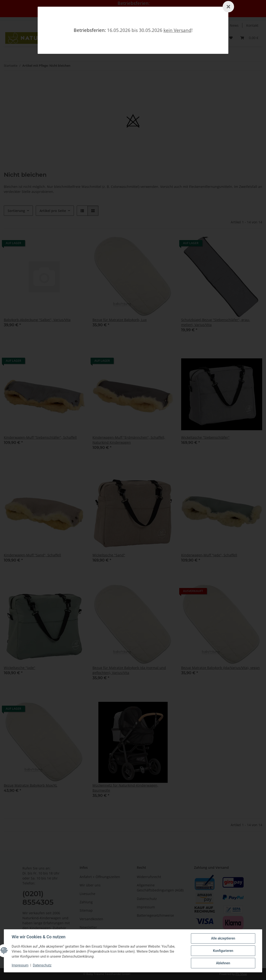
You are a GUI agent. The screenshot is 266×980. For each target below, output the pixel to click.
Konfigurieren (223, 951)
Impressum (20, 965)
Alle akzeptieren (223, 938)
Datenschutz (42, 965)
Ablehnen (223, 963)
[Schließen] (228, 7)
